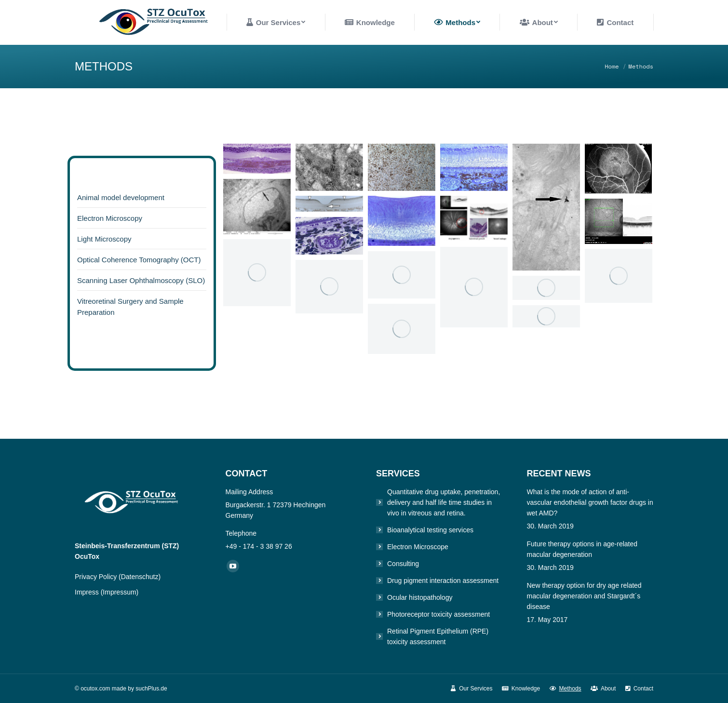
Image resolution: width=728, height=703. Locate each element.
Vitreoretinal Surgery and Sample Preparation (130, 307)
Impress (88, 592)
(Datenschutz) (140, 577)
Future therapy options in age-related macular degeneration (582, 549)
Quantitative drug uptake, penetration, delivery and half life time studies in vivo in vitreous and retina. (444, 502)
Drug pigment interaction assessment (443, 581)
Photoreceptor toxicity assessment (438, 614)
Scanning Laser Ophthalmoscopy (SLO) (141, 280)
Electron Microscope (418, 547)
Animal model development (121, 197)
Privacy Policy (97, 577)
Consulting (403, 564)
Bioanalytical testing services (430, 530)
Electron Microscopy (110, 218)
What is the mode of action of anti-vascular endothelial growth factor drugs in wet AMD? (590, 502)
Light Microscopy (104, 239)
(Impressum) (120, 592)
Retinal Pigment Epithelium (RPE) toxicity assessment (438, 636)
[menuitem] (276, 22)
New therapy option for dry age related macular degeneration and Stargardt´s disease (584, 596)
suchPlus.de (151, 689)
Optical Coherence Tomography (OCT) (139, 260)
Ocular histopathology (420, 597)
